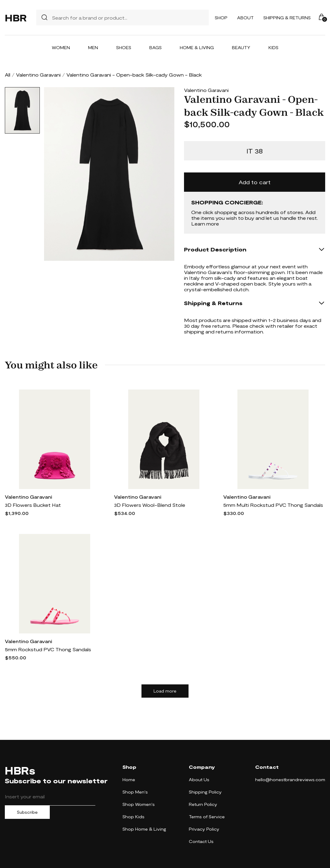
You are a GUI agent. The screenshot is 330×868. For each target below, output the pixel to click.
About (245, 18)
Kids (273, 47)
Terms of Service (207, 817)
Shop (221, 18)
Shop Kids (133, 817)
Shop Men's (135, 792)
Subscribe (27, 812)
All (8, 75)
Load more (165, 691)
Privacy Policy (204, 829)
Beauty (241, 47)
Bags (155, 47)
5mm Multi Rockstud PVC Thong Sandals (273, 505)
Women (61, 47)
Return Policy (203, 804)
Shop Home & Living (144, 829)
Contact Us (201, 841)
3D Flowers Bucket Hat (33, 505)
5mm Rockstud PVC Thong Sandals (48, 649)
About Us (199, 780)
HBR (16, 17)
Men (93, 47)
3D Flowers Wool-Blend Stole (150, 505)
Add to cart (255, 182)
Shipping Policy (205, 792)
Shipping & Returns (287, 18)
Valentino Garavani (38, 75)
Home (129, 780)
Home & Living (197, 47)
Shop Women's (139, 804)
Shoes (124, 47)
